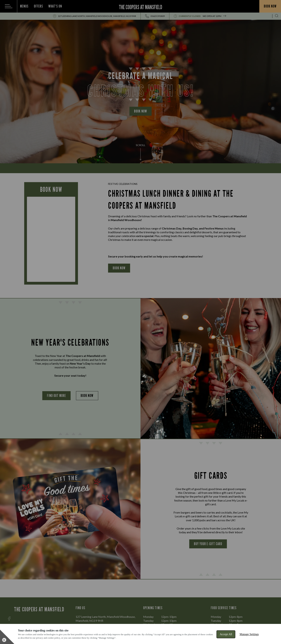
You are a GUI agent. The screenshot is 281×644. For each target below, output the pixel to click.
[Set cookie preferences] (7, 637)
